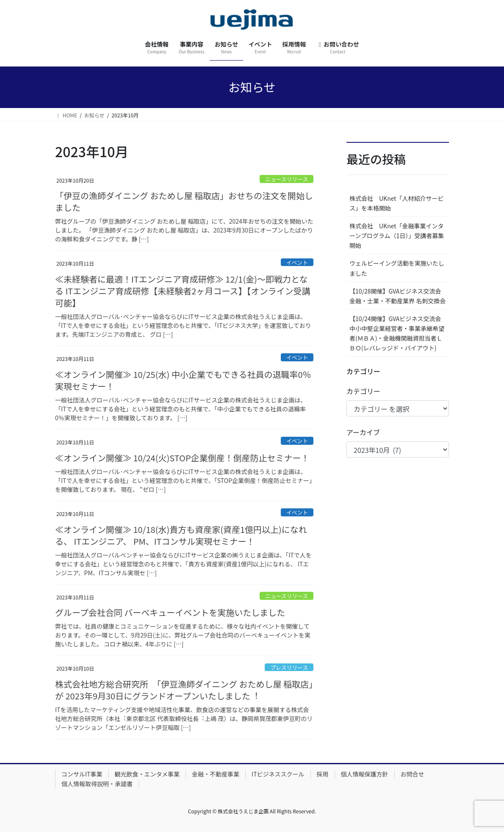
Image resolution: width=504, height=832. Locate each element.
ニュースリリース (287, 179)
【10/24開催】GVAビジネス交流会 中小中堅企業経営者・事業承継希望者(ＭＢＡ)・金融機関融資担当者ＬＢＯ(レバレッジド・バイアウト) (398, 333)
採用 (323, 774)
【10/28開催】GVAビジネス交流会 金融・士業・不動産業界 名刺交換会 (397, 296)
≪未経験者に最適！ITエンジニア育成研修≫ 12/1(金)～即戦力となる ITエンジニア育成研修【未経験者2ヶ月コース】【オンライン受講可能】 (183, 291)
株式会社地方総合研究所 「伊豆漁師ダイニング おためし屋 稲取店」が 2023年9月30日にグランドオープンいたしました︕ (184, 690)
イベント (297, 262)
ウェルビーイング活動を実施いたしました (397, 268)
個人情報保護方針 (365, 774)
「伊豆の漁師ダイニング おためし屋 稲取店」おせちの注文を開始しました (184, 201)
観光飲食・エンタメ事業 (147, 774)
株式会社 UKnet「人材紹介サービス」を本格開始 (397, 203)
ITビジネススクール (278, 774)
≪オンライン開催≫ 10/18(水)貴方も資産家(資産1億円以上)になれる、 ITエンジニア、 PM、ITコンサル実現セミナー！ (181, 535)
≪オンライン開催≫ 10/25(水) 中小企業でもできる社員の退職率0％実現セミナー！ (183, 380)
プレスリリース (289, 667)
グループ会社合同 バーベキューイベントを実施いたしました (170, 612)
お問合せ (413, 774)
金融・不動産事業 (216, 774)
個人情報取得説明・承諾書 (97, 784)
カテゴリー (363, 391)
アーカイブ (363, 432)
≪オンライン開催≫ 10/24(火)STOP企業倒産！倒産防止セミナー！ (182, 458)
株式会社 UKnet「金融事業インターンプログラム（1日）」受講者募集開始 (397, 236)
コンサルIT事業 (82, 774)
